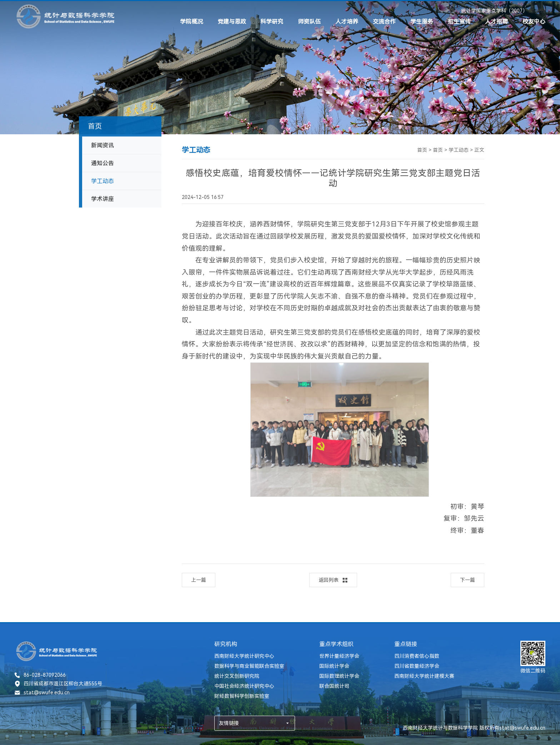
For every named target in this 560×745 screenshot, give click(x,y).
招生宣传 (459, 22)
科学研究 (272, 22)
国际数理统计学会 (339, 676)
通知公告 (102, 167)
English (537, 11)
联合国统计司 (334, 686)
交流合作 (384, 22)
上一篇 (199, 580)
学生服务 (422, 22)
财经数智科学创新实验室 (242, 696)
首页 (422, 150)
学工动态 (102, 184)
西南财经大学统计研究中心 (244, 656)
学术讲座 (102, 202)
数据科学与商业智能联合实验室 (249, 666)
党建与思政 (232, 22)
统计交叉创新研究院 (237, 676)
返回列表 (333, 580)
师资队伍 (309, 22)
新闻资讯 (102, 149)
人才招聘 (496, 22)
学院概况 (191, 22)
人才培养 (347, 22)
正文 (479, 150)
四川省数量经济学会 (417, 666)
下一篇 (467, 580)
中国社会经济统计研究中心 (244, 686)
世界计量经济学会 (339, 656)
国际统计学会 (334, 666)
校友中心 (534, 22)
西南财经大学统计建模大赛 (424, 676)
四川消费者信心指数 (417, 656)
